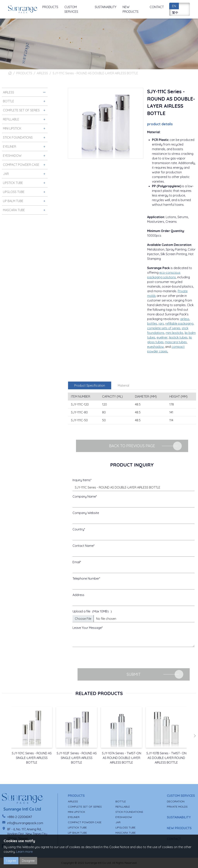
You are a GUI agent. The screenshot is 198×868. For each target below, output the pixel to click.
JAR (118, 822)
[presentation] (102, 658)
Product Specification (90, 385)
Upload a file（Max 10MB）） (93, 611)
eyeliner (162, 337)
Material (123, 385)
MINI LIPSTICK (76, 812)
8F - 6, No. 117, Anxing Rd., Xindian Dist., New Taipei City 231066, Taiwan (27, 834)
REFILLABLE (123, 807)
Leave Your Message (87, 628)
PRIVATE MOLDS (177, 807)
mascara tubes (176, 342)
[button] (195, 736)
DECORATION (176, 801)
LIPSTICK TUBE (77, 827)
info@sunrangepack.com (25, 823)
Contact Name (83, 546)
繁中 (175, 13)
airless (185, 319)
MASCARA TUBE (126, 833)
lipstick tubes (178, 337)
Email (76, 562)
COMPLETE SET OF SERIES (85, 807)
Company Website (86, 513)
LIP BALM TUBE (77, 833)
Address (78, 595)
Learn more (24, 852)
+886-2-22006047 (20, 817)
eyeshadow (155, 347)
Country (78, 529)
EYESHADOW (124, 817)
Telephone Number (86, 578)
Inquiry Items (82, 480)
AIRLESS (42, 73)
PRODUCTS (24, 73)
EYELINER (74, 817)
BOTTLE (121, 801)
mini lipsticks (175, 333)
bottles (152, 323)
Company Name (84, 496)
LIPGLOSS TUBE (125, 827)
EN (174, 6)
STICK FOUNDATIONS (129, 812)
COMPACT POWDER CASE (85, 822)
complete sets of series (164, 328)
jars (161, 323)
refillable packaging (179, 323)
